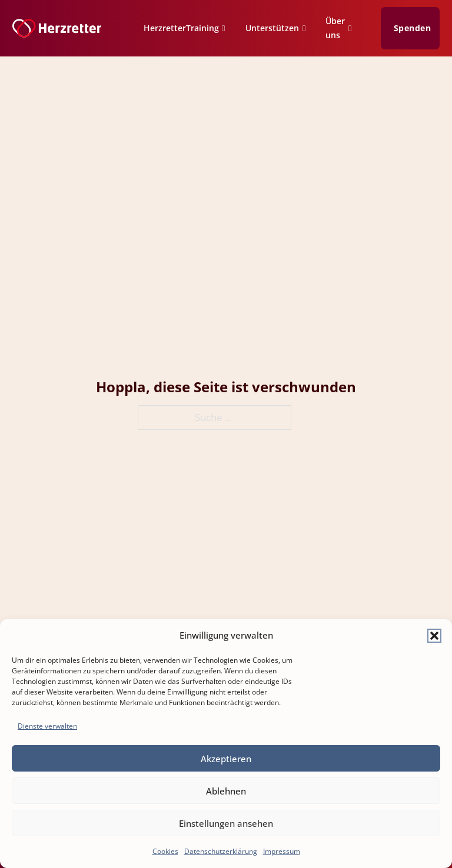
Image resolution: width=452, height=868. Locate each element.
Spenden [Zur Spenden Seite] (413, 28)
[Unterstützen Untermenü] (308, 30)
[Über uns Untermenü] (353, 30)
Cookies (165, 851)
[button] (434, 636)
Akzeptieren (226, 759)
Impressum (282, 851)
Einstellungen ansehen (226, 823)
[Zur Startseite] (57, 28)
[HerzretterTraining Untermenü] (227, 30)
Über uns (335, 28)
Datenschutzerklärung (221, 851)
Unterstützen (272, 28)
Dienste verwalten (47, 726)
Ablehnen (226, 791)
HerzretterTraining (181, 28)
